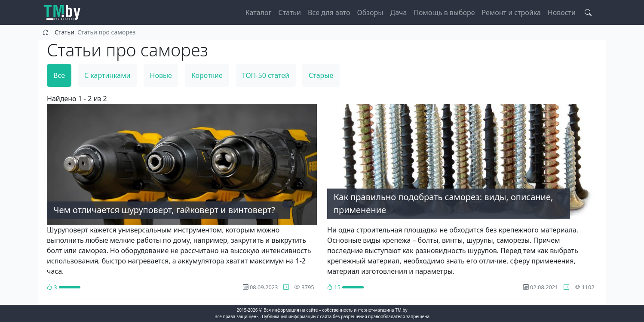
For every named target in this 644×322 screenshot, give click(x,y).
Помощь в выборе (444, 12)
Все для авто (329, 12)
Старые (321, 75)
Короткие (207, 75)
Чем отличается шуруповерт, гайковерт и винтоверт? (164, 210)
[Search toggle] (588, 12)
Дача (398, 12)
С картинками (107, 75)
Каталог (259, 12)
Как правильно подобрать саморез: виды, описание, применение (443, 203)
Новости (562, 12)
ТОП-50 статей (266, 75)
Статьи (290, 12)
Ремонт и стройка (511, 12)
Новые (161, 75)
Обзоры (370, 12)
